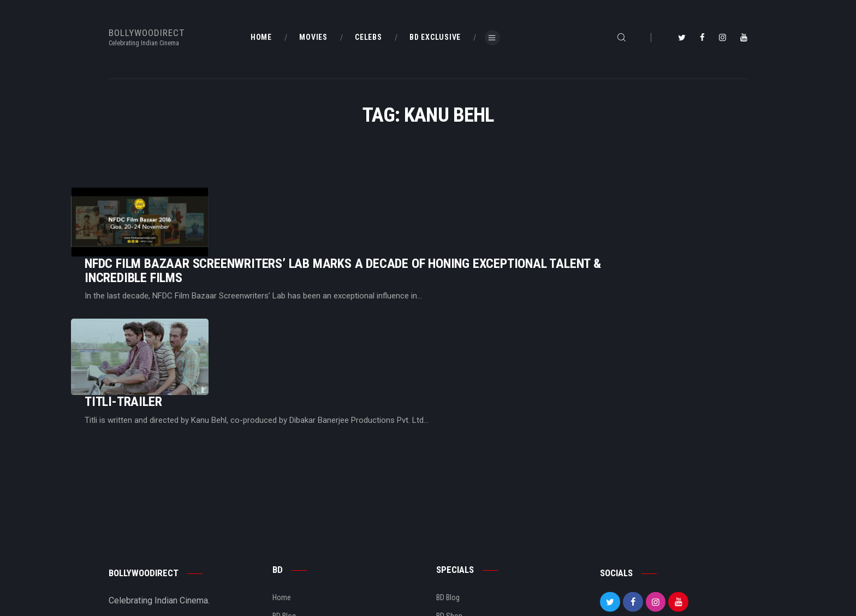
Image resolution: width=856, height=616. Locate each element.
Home (282, 521)
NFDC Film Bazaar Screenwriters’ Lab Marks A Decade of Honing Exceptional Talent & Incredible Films (479, 213)
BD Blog (284, 540)
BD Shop (449, 540)
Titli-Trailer (260, 303)
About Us (287, 558)
